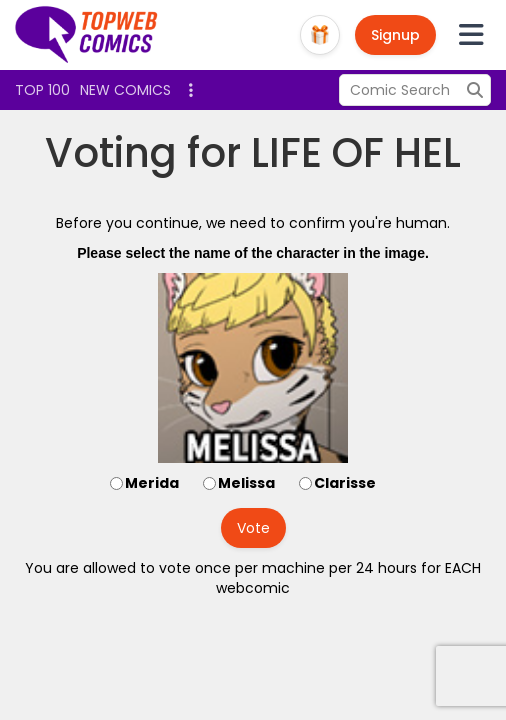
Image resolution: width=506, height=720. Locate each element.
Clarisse (345, 483)
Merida (152, 483)
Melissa (246, 483)
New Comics (125, 90)
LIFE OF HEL (356, 153)
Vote (253, 528)
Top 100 (42, 90)
